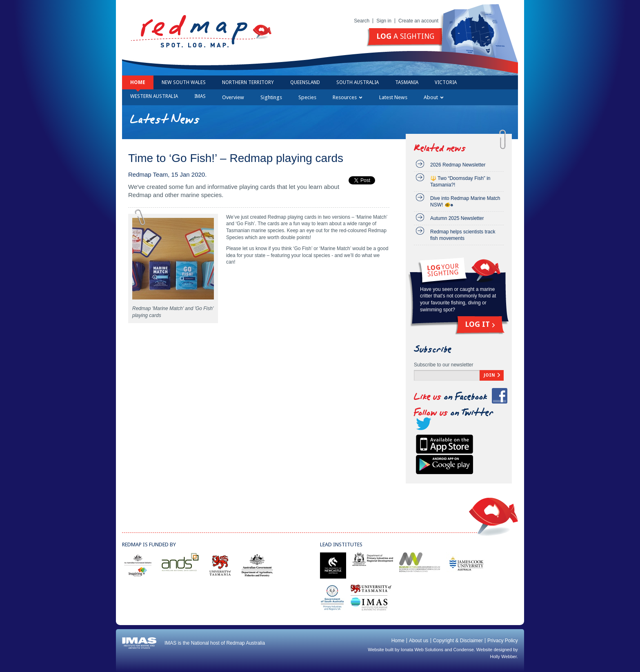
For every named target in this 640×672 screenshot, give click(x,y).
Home (138, 82)
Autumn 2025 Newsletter (457, 218)
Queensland (305, 82)
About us (419, 641)
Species (307, 97)
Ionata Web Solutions (422, 650)
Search (362, 21)
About (433, 97)
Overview (233, 97)
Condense (464, 650)
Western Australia (154, 96)
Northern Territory (248, 82)
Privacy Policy (503, 641)
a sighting (405, 36)
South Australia (358, 82)
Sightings (271, 97)
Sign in (384, 21)
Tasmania (407, 82)
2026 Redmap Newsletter (458, 165)
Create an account (418, 21)
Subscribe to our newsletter (443, 365)
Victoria (446, 82)
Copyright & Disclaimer (458, 641)
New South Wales (184, 82)
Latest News (393, 97)
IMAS (200, 96)
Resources (347, 97)
